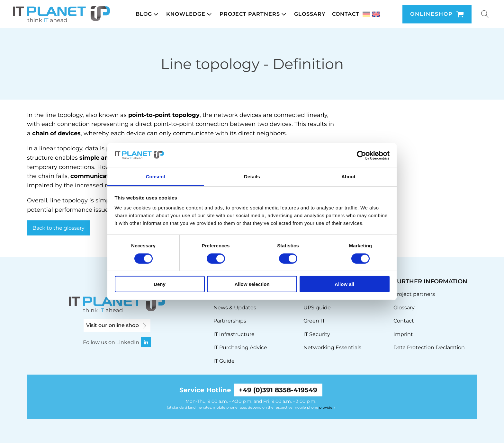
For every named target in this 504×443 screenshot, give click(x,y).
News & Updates (235, 308)
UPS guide (317, 308)
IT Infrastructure (234, 334)
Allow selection (252, 284)
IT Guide (224, 361)
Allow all (344, 284)
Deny (160, 284)
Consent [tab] (156, 177)
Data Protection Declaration (429, 347)
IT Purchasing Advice (240, 347)
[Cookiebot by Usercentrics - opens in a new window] (361, 155)
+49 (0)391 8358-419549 (278, 390)
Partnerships (230, 321)
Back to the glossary (59, 228)
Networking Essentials (332, 347)
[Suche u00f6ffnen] (485, 14)
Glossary (404, 308)
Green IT (314, 321)
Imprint (403, 334)
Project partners (414, 294)
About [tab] (348, 177)
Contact (404, 321)
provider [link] (326, 407)
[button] (148, 14)
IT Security (317, 334)
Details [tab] (252, 177)
